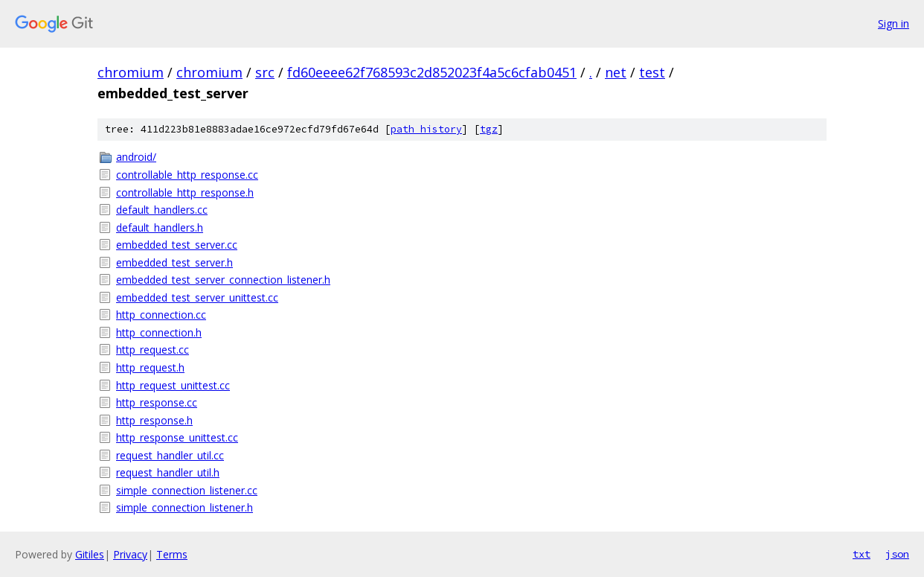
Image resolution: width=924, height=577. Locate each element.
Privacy (130, 554)
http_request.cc (153, 350)
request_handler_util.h (168, 472)
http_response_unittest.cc (177, 437)
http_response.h (154, 420)
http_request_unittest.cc (173, 385)
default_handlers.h (160, 227)
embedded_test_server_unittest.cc (197, 297)
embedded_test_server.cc (177, 245)
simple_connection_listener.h (185, 507)
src (265, 72)
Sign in (893, 23)
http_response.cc (157, 402)
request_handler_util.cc (170, 455)
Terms (172, 554)
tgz (489, 129)
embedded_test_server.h (174, 262)
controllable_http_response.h (185, 192)
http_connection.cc (161, 315)
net (616, 72)
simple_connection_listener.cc (187, 490)
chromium (131, 72)
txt (862, 554)
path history (426, 129)
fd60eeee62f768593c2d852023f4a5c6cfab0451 (432, 72)
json (897, 554)
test (652, 72)
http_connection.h (159, 332)
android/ (136, 157)
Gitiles (90, 554)
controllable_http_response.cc (187, 175)
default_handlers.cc (162, 210)
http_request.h (150, 367)
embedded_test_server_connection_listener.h (223, 280)
